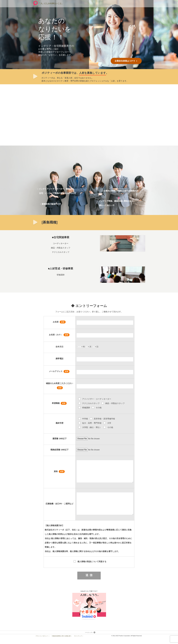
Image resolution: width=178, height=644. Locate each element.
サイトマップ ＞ (79, 635)
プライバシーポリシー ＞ (43, 635)
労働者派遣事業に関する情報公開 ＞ (62, 635)
